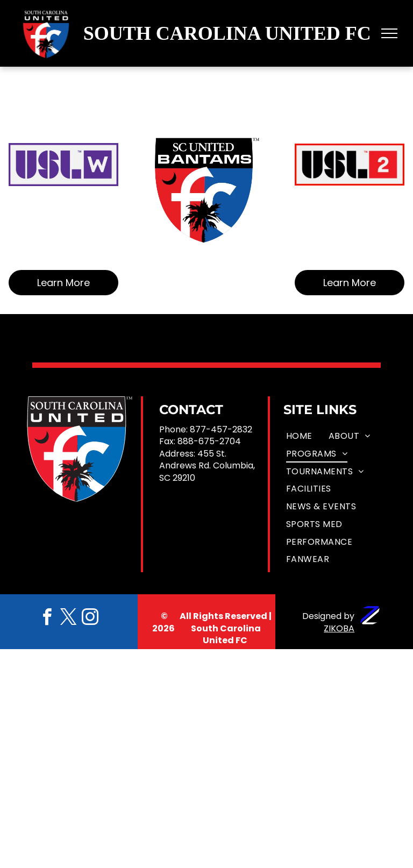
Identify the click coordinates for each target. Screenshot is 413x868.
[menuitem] (299, 436)
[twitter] (69, 619)
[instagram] (90, 619)
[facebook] (47, 619)
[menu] (389, 33)
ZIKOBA (339, 628)
